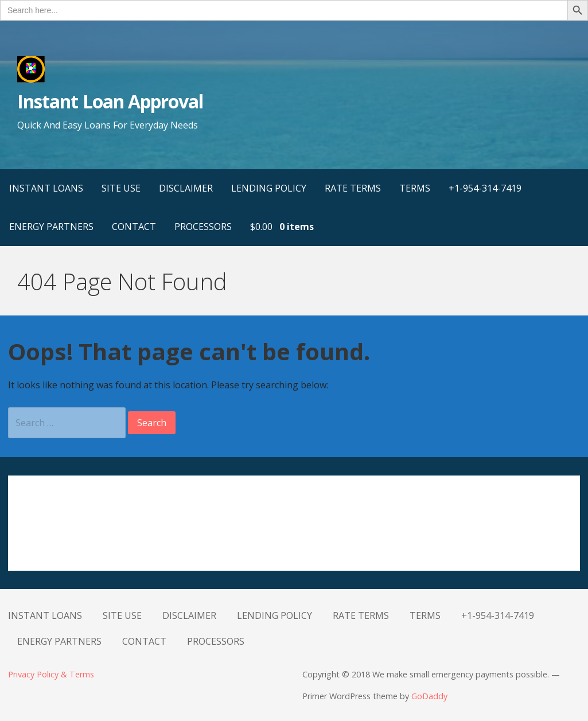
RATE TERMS (353, 188)
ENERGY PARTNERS (51, 227)
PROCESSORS (203, 227)
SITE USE (121, 188)
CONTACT (134, 227)
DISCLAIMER (186, 188)
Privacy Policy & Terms (51, 674)
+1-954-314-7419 (485, 188)
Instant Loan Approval (110, 101)
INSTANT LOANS (46, 188)
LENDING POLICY (269, 188)
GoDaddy (429, 696)
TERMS (415, 188)
